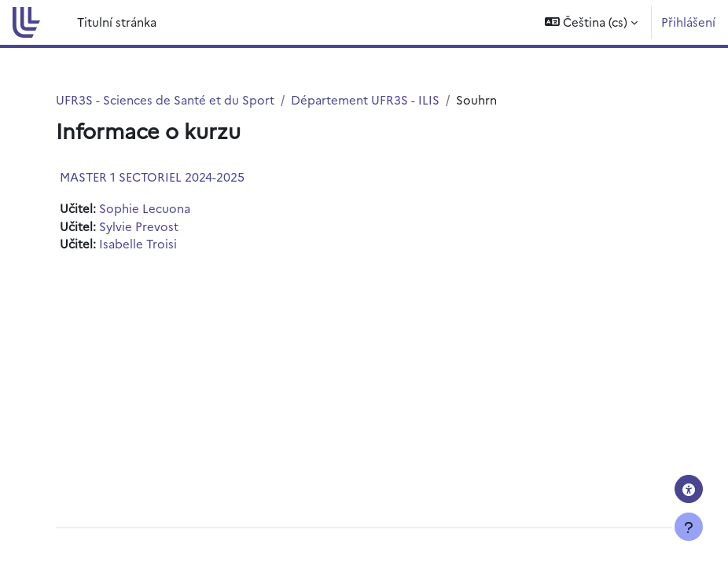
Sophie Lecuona (145, 208)
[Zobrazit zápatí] (689, 527)
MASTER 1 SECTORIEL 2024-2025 (152, 176)
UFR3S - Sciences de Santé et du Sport (165, 99)
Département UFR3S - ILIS (365, 99)
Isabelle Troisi (138, 243)
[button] (591, 22)
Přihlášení (688, 22)
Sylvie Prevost (139, 226)
